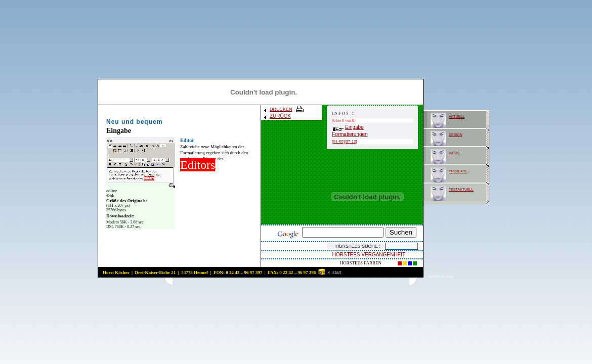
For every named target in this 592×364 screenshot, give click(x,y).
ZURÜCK (277, 116)
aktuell (457, 116)
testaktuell (461, 189)
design (456, 134)
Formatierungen (350, 134)
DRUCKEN (284, 109)
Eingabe (348, 127)
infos (454, 152)
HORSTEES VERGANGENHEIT (369, 255)
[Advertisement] (291, 281)
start (337, 272)
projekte (458, 171)
